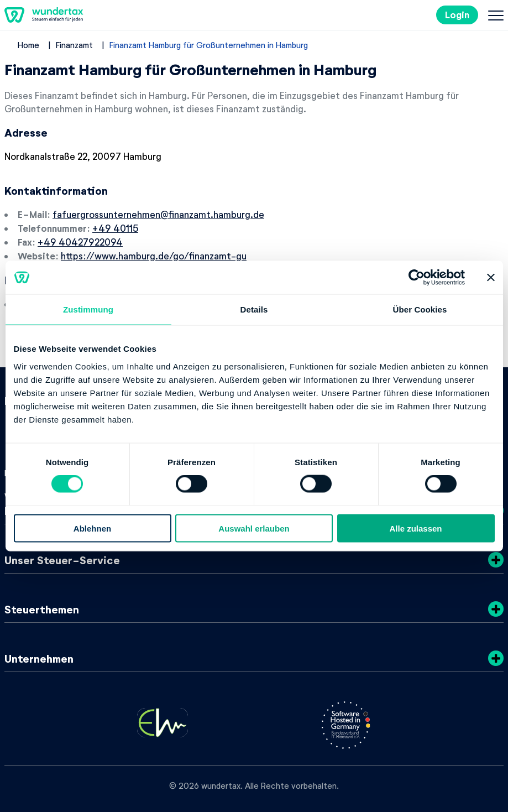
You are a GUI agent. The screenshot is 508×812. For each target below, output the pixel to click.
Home (28, 45)
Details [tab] (254, 309)
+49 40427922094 (80, 242)
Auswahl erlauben (254, 528)
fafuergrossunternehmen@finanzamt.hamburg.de (158, 214)
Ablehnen (92, 528)
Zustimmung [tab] (88, 309)
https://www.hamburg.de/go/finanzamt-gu (154, 256)
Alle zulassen (415, 528)
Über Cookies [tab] (420, 309)
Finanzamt (74, 45)
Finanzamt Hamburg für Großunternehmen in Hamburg (209, 45)
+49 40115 (115, 228)
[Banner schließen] (491, 278)
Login (457, 15)
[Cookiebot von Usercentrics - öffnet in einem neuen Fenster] (417, 278)
